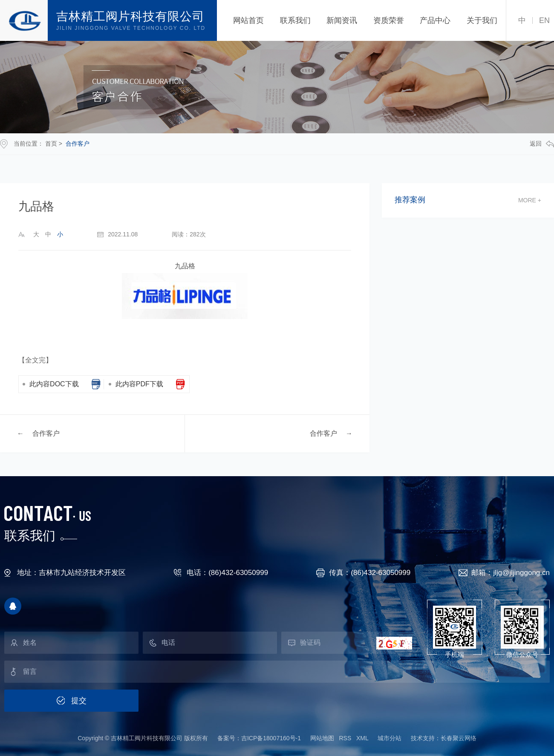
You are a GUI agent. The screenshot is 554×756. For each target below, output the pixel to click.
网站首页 (248, 20)
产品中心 (435, 20)
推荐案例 (410, 200)
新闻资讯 (342, 20)
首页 (51, 144)
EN (544, 20)
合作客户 (78, 144)
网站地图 (322, 738)
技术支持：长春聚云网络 (444, 738)
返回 (542, 144)
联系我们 (295, 20)
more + (530, 200)
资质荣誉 (389, 20)
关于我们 (482, 20)
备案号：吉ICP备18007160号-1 (259, 738)
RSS (345, 738)
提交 (79, 701)
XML (362, 738)
